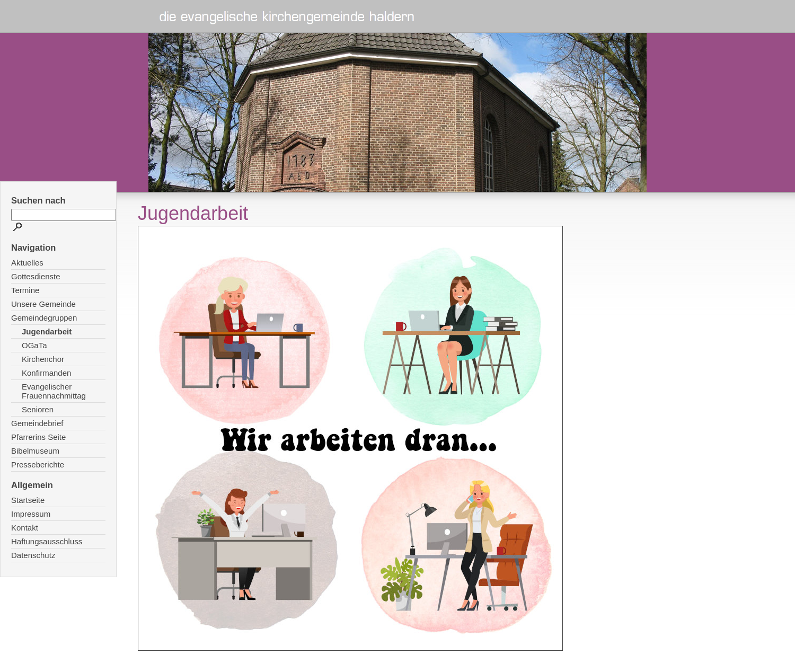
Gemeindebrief (37, 423)
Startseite (28, 500)
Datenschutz (33, 555)
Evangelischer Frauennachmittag (54, 391)
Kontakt (25, 528)
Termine (25, 290)
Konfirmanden (46, 373)
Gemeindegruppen (44, 318)
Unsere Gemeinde (43, 304)
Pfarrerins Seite (38, 437)
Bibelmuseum (35, 451)
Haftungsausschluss (47, 541)
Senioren (38, 409)
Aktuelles (27, 263)
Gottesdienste (36, 276)
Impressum (31, 514)
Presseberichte (38, 465)
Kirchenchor (43, 359)
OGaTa (34, 345)
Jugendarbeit (47, 331)
